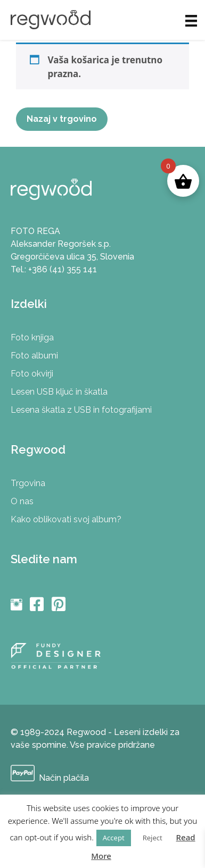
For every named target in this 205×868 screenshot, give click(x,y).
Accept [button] (114, 838)
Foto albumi (34, 356)
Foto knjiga (32, 337)
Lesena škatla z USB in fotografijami (81, 410)
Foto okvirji (32, 374)
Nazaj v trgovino (62, 119)
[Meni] (191, 20)
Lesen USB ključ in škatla (59, 392)
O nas (22, 501)
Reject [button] (153, 838)
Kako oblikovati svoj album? (66, 519)
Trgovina (28, 483)
